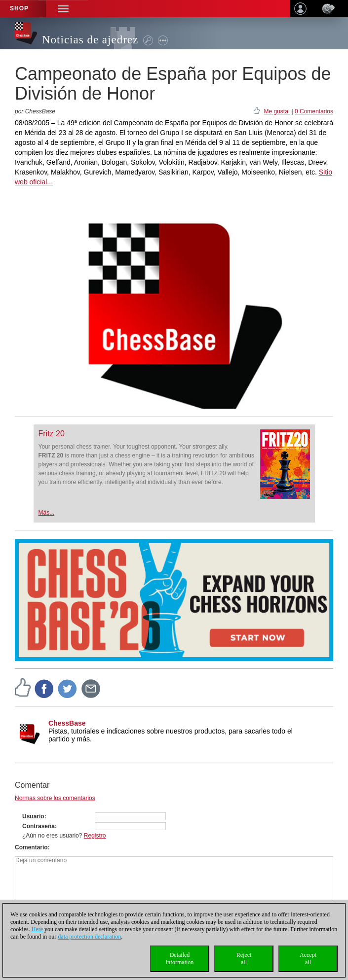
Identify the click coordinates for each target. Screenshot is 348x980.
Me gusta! (277, 111)
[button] (63, 9)
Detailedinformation (180, 959)
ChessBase (67, 723)
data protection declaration (89, 937)
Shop (19, 8)
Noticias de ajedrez (90, 40)
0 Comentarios (314, 111)
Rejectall (244, 959)
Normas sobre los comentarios (55, 798)
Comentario (31, 847)
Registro (95, 836)
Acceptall (308, 959)
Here (37, 929)
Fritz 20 (52, 434)
